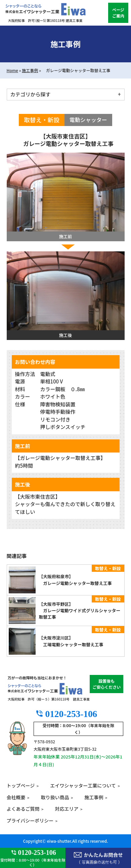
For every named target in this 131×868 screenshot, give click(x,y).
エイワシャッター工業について (83, 785)
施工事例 (30, 70)
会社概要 (16, 797)
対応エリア (67, 809)
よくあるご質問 (23, 809)
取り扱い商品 (55, 797)
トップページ (21, 785)
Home (12, 70)
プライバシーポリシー (30, 820)
